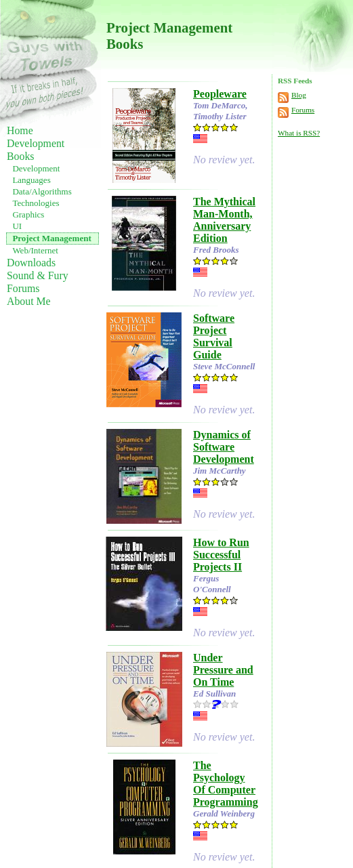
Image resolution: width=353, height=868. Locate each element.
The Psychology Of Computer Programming (226, 784)
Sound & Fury (38, 275)
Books (20, 156)
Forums (23, 288)
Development (36, 143)
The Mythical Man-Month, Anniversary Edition (224, 220)
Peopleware (220, 94)
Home (20, 130)
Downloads (31, 263)
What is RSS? (299, 133)
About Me (29, 301)
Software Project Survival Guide (214, 336)
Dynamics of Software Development (224, 447)
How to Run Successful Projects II (221, 555)
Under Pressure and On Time (223, 670)
